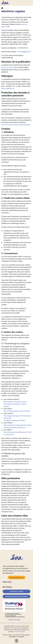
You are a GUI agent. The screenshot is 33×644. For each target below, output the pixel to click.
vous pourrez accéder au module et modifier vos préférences (16, 472)
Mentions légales (7, 635)
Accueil (2, 8)
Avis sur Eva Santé (20, 632)
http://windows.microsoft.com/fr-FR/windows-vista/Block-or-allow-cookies (15, 404)
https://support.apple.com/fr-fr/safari (16, 411)
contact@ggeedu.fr (24, 52)
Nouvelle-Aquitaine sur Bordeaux (17, 596)
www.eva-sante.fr (8, 67)
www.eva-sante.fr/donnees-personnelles (16, 125)
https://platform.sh (8, 89)
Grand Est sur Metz (16, 591)
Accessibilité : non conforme (17, 637)
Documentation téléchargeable (21, 635)
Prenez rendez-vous (17, 578)
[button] (16, 641)
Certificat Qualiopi (14, 620)
